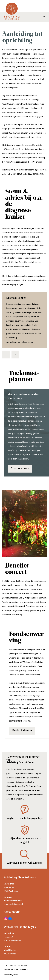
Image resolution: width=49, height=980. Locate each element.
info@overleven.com (13, 900)
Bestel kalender (22, 731)
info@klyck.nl (10, 950)
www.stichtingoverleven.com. (19, 342)
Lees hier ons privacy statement (16, 969)
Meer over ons (20, 469)
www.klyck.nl (10, 954)
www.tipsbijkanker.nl (13, 904)
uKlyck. (16, 975)
